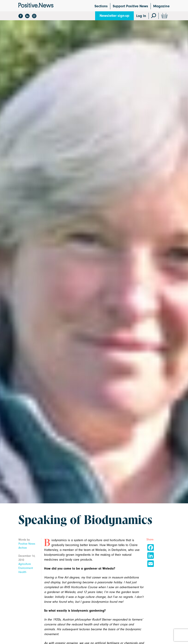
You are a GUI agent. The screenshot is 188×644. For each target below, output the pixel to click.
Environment (26, 568)
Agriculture (25, 564)
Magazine (161, 6)
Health (22, 572)
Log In (141, 16)
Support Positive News (130, 6)
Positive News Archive (27, 546)
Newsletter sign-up (114, 16)
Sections (101, 6)
